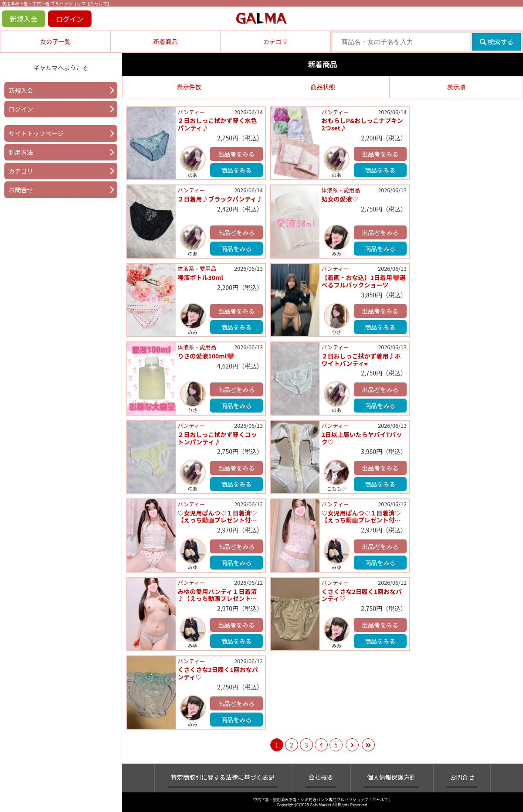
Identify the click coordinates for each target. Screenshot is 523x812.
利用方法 (21, 152)
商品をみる (236, 170)
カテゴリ (275, 41)
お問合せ (21, 190)
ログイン (70, 19)
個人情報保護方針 (391, 777)
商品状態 (323, 87)
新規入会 (24, 19)
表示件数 (189, 87)
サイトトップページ (36, 133)
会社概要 (321, 777)
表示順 (456, 87)
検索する (497, 42)
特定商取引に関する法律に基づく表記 (223, 777)
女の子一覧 (55, 41)
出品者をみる (236, 154)
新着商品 (165, 41)
